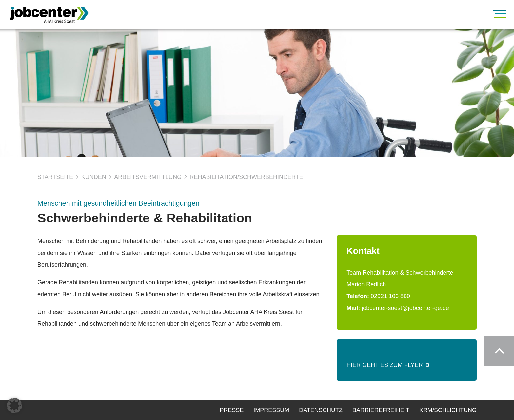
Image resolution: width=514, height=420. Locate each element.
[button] (14, 406)
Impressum (271, 410)
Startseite (55, 177)
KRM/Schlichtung (448, 410)
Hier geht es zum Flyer (387, 365)
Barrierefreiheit (381, 410)
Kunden (94, 177)
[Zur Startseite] (59, 15)
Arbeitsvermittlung (148, 177)
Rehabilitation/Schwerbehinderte (247, 177)
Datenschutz (321, 410)
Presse (232, 410)
